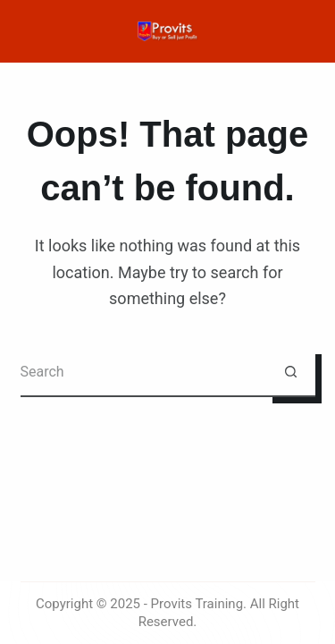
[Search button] (291, 373)
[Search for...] (143, 373)
